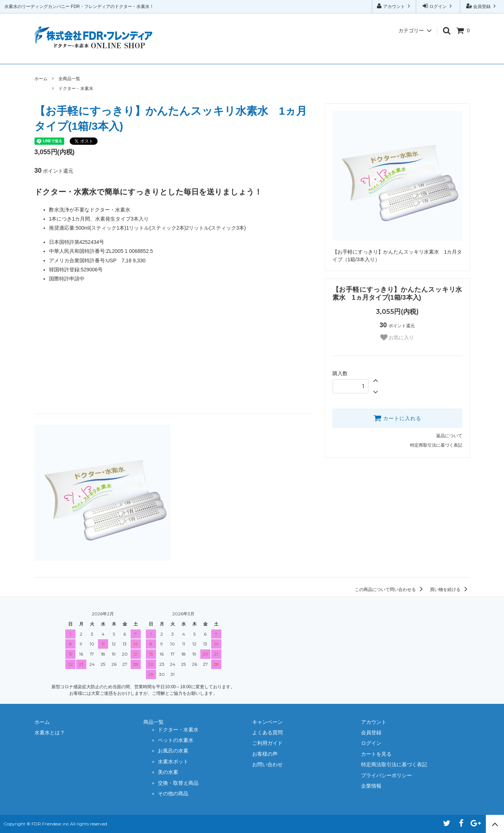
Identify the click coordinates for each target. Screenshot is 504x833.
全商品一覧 (69, 79)
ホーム (49, 54)
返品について (449, 436)
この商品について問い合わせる (390, 590)
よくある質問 (243, 54)
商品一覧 (139, 54)
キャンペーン (186, 54)
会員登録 (482, 6)
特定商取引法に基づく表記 (436, 445)
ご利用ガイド (299, 54)
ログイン (438, 6)
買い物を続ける (450, 590)
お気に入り (397, 337)
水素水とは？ (92, 54)
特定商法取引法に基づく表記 (394, 764)
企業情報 (451, 54)
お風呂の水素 (173, 751)
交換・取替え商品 (178, 783)
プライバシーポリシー (386, 775)
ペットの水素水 (176, 740)
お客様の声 (351, 54)
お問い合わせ (403, 54)
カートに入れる (397, 418)
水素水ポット (173, 762)
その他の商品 (173, 793)
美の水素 (168, 772)
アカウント (394, 6)
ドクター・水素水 (76, 89)
